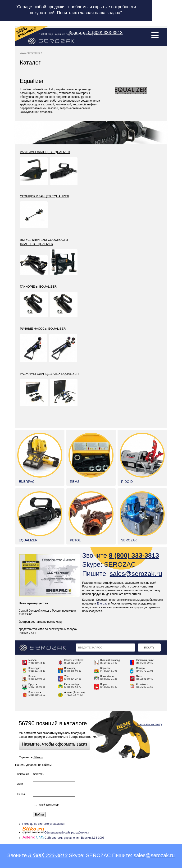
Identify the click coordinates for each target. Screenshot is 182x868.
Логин (21, 784)
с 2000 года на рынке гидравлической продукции (69, 34)
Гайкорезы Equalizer (38, 287)
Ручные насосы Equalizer (43, 329)
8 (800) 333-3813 (105, 32)
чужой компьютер (46, 805)
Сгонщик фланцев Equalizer (45, 196)
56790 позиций (38, 723)
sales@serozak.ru (136, 574)
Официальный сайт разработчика (56, 833)
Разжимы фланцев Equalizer (45, 152)
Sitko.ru (38, 757)
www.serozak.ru (30, 53)
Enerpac (102, 604)
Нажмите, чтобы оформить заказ (55, 744)
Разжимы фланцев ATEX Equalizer (49, 374)
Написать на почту (150, 724)
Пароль (22, 794)
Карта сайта (125, 724)
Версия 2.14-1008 (93, 838)
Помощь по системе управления (44, 824)
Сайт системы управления (51, 838)
